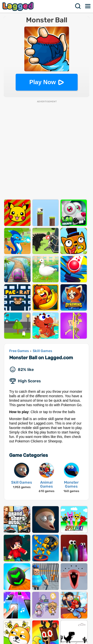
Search (78, 6)
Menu (88, 6)
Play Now (43, 82)
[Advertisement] (46, 150)
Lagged (19, 6)
